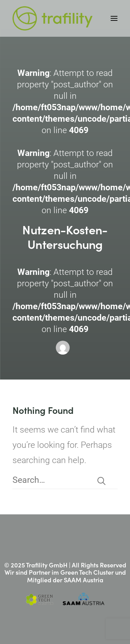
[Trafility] (53, 18)
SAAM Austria (84, 580)
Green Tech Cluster (87, 572)
